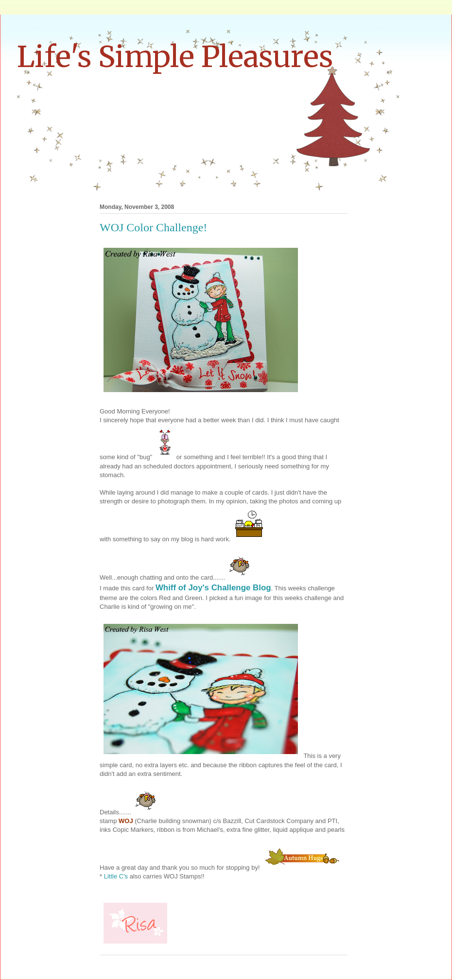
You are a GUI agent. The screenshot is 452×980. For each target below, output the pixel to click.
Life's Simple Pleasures (175, 57)
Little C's (117, 876)
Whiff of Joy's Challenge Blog (213, 588)
